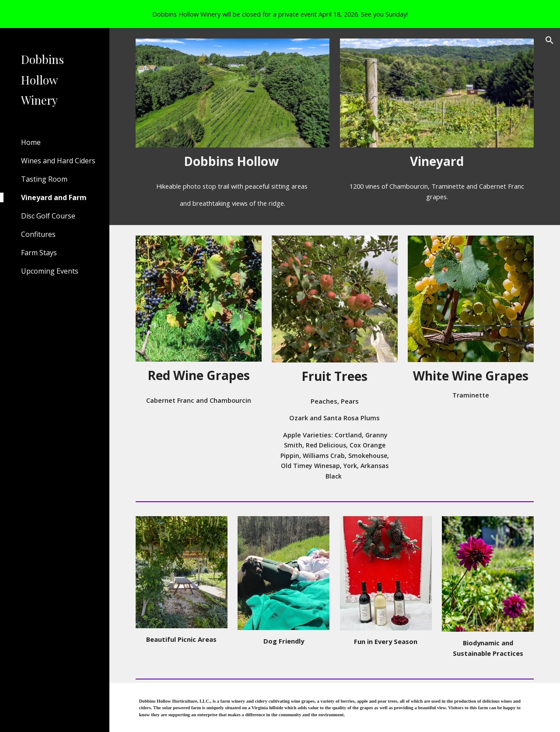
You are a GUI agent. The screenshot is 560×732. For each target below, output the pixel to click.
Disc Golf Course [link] (48, 216)
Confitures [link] (38, 234)
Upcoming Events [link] (50, 271)
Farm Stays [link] (39, 253)
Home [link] (31, 142)
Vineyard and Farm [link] (54, 197)
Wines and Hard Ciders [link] (58, 161)
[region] (280, 14)
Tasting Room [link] (44, 179)
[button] (549, 40)
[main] (233, 161)
